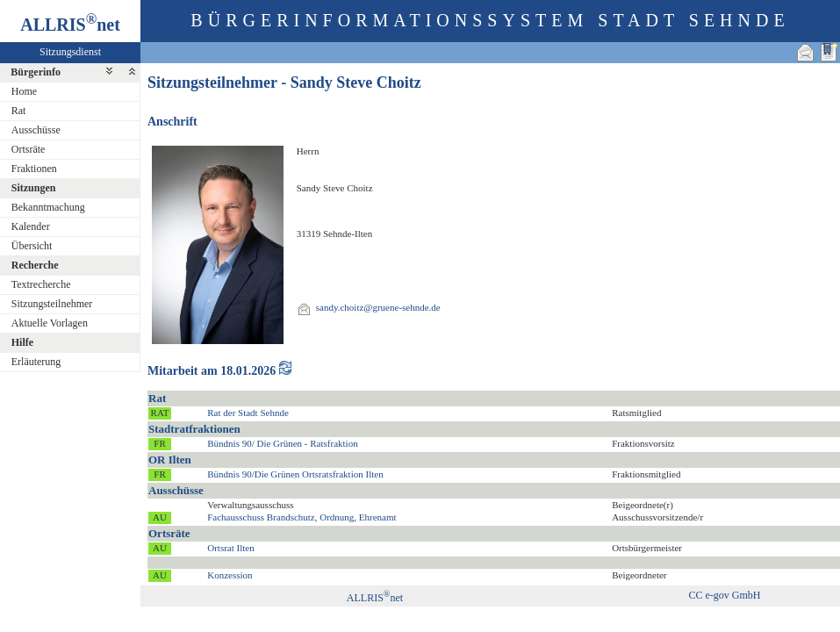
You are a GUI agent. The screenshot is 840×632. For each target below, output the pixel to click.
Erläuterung (36, 362)
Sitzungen (34, 188)
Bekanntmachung (48, 207)
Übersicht (32, 246)
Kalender (31, 226)
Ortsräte (29, 149)
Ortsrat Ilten (230, 548)
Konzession (230, 575)
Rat (19, 111)
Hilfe (22, 342)
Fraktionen (34, 169)
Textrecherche (41, 284)
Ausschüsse (36, 130)
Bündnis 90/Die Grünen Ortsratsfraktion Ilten (295, 474)
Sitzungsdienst (70, 52)
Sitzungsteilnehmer (52, 304)
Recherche (35, 265)
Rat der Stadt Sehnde (248, 413)
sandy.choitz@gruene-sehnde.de (378, 307)
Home (24, 91)
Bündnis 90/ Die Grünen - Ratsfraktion (282, 443)
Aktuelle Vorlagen (50, 323)
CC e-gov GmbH (725, 595)
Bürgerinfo (36, 72)
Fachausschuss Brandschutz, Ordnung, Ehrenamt (302, 517)
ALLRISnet (375, 598)
